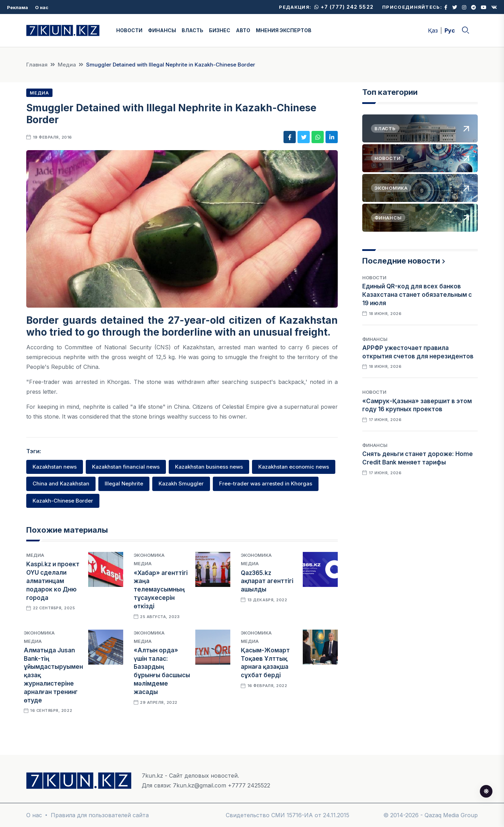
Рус (450, 30)
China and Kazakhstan (61, 483)
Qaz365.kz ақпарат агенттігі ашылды (267, 581)
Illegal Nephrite (124, 483)
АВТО (243, 30)
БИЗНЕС (220, 30)
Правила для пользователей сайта (100, 815)
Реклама (17, 7)
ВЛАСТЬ (192, 30)
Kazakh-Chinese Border (63, 501)
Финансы (375, 339)
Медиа (67, 65)
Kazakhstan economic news (294, 467)
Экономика (149, 555)
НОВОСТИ (129, 30)
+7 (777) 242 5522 (344, 7)
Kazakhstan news (55, 467)
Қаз (433, 30)
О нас (42, 7)
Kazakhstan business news (209, 467)
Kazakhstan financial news (126, 467)
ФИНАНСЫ (162, 30)
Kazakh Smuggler (181, 483)
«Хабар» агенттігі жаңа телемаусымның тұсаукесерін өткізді (161, 590)
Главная (37, 65)
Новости (374, 278)
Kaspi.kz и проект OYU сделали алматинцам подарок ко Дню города (53, 581)
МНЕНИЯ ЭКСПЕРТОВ (284, 30)
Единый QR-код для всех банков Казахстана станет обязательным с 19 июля (417, 295)
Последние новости (401, 261)
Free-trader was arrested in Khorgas (266, 483)
